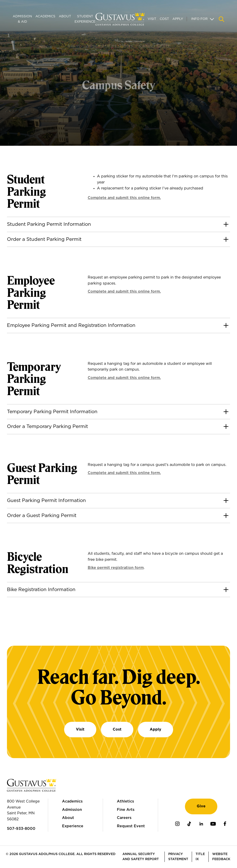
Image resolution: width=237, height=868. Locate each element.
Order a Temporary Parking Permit (47, 426)
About (65, 16)
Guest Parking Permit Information (46, 501)
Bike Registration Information (41, 590)
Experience (73, 826)
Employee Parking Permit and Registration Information (71, 325)
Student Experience (85, 19)
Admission (72, 810)
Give (201, 806)
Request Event (131, 826)
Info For (199, 19)
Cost (164, 19)
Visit (152, 19)
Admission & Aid (22, 19)
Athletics (125, 801)
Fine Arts (126, 810)
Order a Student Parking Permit (44, 239)
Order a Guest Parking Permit (42, 516)
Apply (178, 19)
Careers (124, 818)
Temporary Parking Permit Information (52, 412)
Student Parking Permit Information (49, 224)
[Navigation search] (221, 19)
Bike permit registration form (116, 568)
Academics (45, 16)
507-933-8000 (21, 829)
